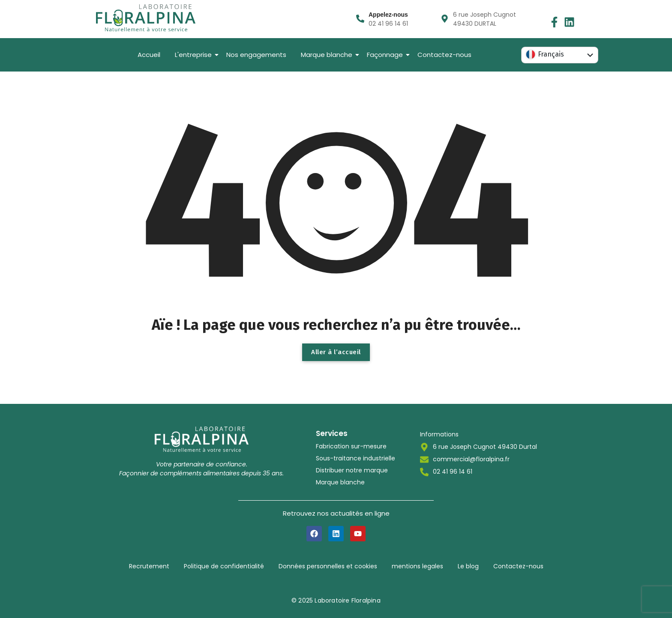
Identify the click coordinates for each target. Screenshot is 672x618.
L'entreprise (195, 55)
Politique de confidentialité (224, 566)
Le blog (468, 566)
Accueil (149, 55)
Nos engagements (256, 55)
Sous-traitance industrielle (355, 458)
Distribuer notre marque (352, 470)
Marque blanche (328, 55)
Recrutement (149, 566)
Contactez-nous (444, 55)
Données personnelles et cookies (328, 566)
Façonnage (386, 55)
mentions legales (417, 566)
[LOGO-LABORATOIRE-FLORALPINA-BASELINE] (146, 18)
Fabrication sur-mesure (351, 446)
